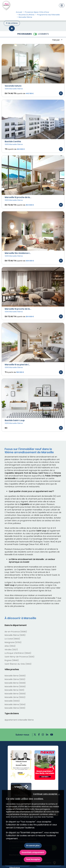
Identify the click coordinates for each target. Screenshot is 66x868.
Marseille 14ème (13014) (15, 704)
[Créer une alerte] (12, 28)
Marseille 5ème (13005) (15, 676)
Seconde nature (13, 86)
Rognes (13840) (12, 660)
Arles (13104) (10, 646)
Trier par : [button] (56, 40)
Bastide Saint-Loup (15, 420)
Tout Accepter (33, 859)
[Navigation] (62, 5)
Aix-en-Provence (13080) (16, 632)
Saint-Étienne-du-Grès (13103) (18, 664)
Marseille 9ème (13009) (15, 694)
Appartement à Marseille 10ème (19, 720)
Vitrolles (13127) (11, 650)
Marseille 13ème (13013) (15, 708)
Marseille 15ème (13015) (15, 635)
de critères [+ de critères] (12, 23)
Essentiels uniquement (33, 852)
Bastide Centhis (13, 142)
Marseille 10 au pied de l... (17, 365)
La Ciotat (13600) (12, 639)
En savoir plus (33, 846)
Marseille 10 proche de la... (18, 197)
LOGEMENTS (43, 34)
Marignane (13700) (13, 642)
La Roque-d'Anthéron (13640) (18, 653)
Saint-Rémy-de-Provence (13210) (19, 657)
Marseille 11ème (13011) (14, 690)
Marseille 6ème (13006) (15, 687)
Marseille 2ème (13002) (15, 697)
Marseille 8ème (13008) (15, 683)
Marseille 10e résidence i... (18, 253)
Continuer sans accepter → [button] (46, 794)
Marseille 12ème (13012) (15, 679)
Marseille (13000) (12, 701)
